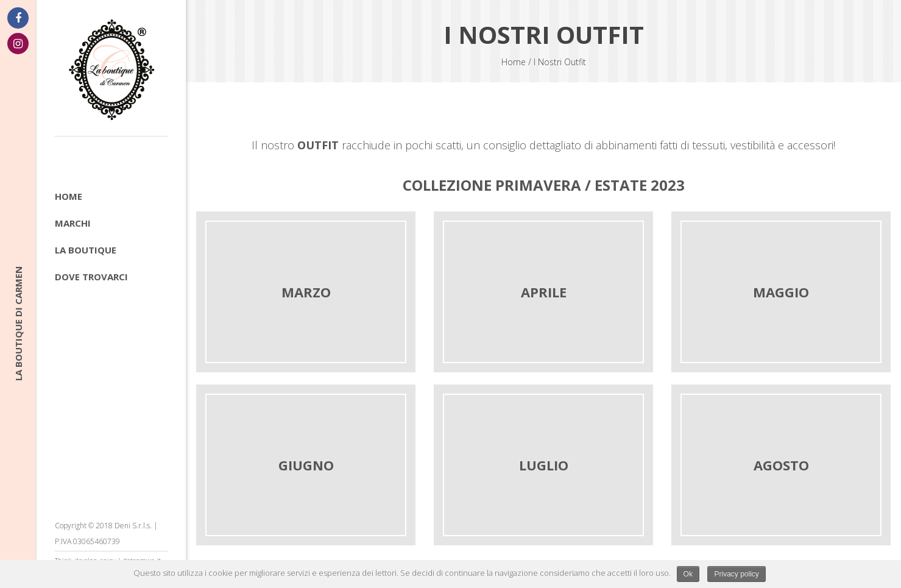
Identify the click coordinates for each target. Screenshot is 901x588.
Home (69, 196)
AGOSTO (781, 465)
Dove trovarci (91, 277)
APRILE (544, 292)
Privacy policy (736, 574)
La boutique (86, 250)
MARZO (306, 292)
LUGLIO (544, 465)
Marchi (73, 223)
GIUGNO (306, 465)
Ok (688, 574)
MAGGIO (781, 292)
